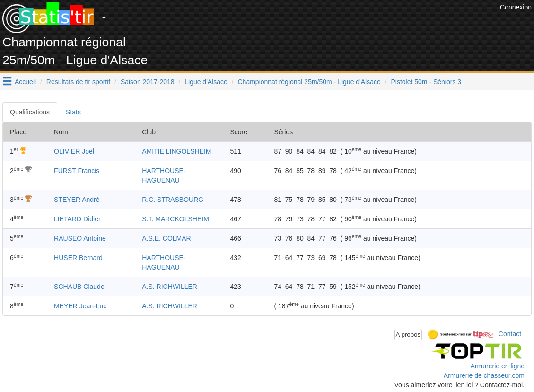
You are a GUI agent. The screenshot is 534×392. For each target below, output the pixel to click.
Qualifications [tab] (30, 112)
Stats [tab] (73, 112)
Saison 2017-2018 (148, 82)
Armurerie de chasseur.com (484, 375)
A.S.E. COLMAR (166, 238)
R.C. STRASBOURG (173, 200)
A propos (408, 335)
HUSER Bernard (78, 258)
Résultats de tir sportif (78, 82)
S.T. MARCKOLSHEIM (175, 219)
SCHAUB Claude (79, 287)
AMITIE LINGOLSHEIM (176, 151)
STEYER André (77, 200)
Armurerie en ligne (498, 366)
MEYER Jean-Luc (80, 306)
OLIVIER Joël (74, 151)
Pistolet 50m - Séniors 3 (426, 82)
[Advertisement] (325, 24)
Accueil (25, 82)
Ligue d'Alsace (206, 82)
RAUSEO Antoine (80, 238)
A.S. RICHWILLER (170, 287)
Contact (510, 334)
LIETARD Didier (77, 219)
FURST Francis (77, 171)
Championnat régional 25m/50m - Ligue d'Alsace (309, 82)
